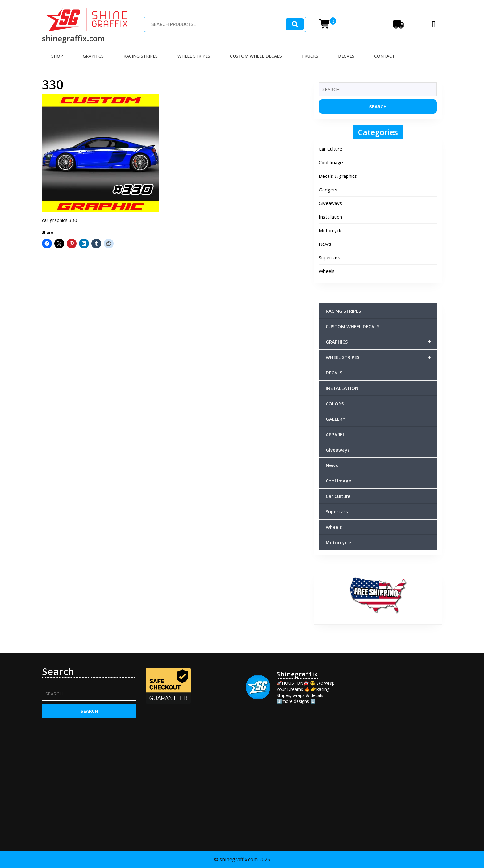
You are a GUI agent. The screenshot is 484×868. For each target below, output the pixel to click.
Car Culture (331, 149)
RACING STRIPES (141, 56)
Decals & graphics (338, 176)
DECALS (346, 56)
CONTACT (384, 56)
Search (295, 24)
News (325, 244)
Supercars (330, 257)
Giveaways (330, 203)
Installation (330, 217)
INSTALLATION (342, 388)
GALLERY (335, 419)
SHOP (57, 56)
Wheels (327, 271)
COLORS (335, 403)
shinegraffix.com (73, 38)
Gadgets (328, 190)
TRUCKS (310, 56)
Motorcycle (331, 230)
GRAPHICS (93, 56)
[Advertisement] (395, 705)
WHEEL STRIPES (194, 56)
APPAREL (335, 434)
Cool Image (331, 162)
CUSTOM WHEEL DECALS (256, 56)
